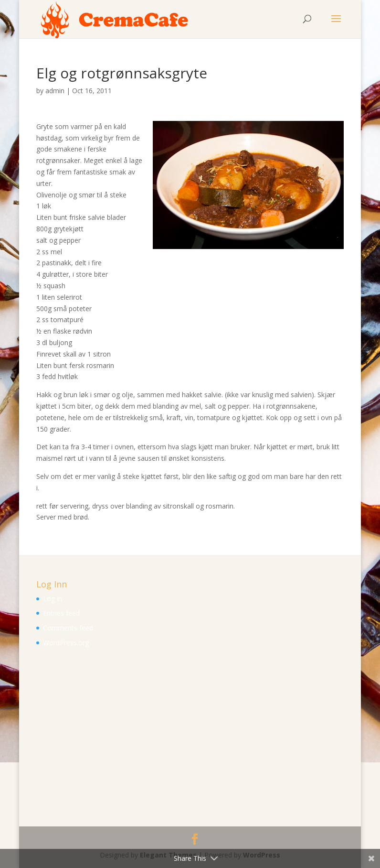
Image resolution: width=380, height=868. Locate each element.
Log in (53, 599)
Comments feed (68, 628)
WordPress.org (66, 643)
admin (55, 91)
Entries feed (61, 613)
